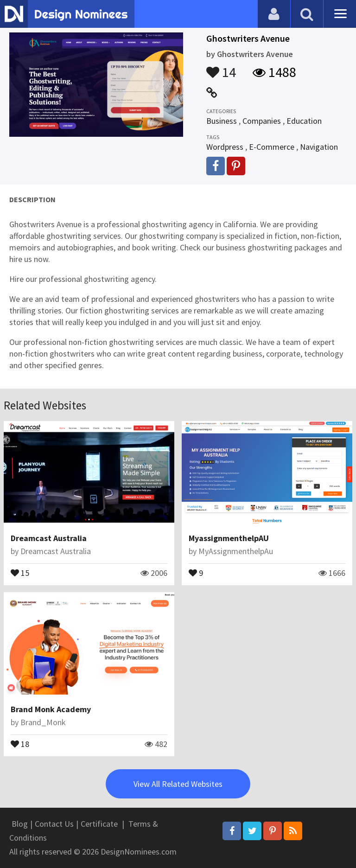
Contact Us (54, 824)
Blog (20, 824)
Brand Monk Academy (51, 709)
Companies (262, 121)
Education (304, 121)
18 (20, 743)
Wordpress (225, 147)
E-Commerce (272, 147)
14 (221, 68)
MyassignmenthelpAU (229, 538)
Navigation (319, 147)
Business (222, 121)
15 (20, 572)
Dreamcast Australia (49, 538)
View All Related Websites (178, 784)
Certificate (99, 824)
